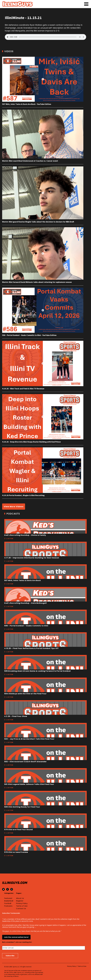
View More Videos (14, 507)
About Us (20, 898)
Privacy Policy (22, 903)
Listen (10, 539)
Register (20, 901)
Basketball (9, 901)
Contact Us (21, 909)
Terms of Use (22, 906)
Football (8, 903)
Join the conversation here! (16, 937)
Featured (8, 898)
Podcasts (8, 906)
